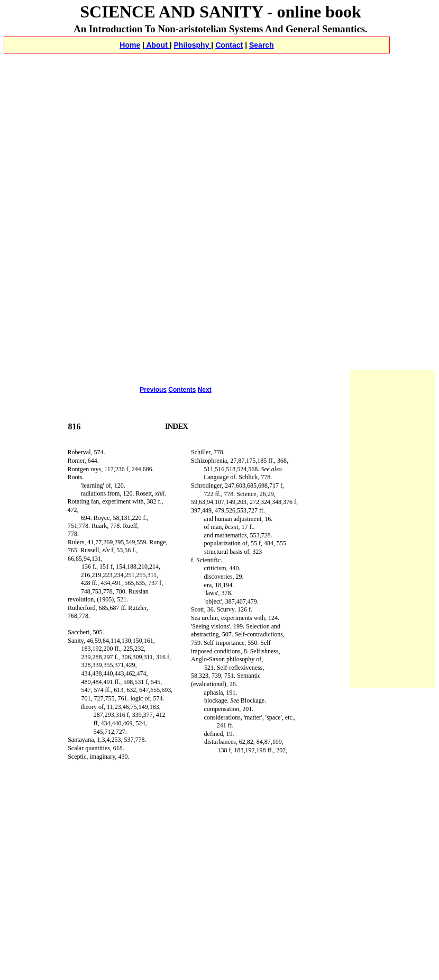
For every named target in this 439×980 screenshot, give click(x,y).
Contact (229, 45)
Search (262, 45)
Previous (153, 390)
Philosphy (193, 45)
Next (205, 390)
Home (130, 45)
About (157, 45)
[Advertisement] (221, 136)
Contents (182, 390)
